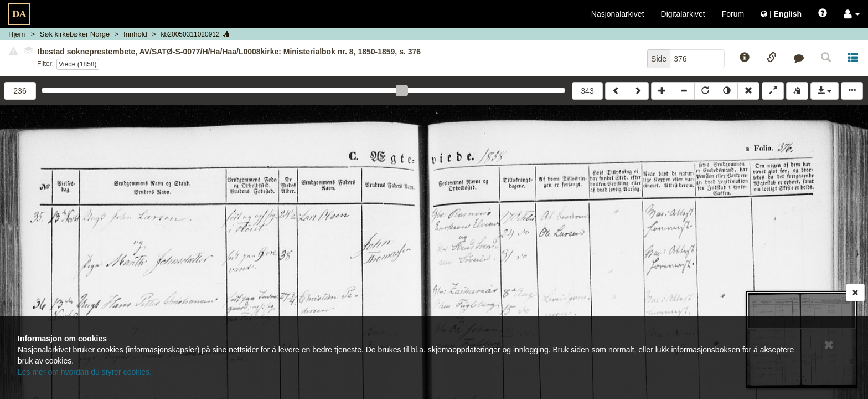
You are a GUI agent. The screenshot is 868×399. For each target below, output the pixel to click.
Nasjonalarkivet (618, 14)
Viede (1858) (78, 64)
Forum (733, 14)
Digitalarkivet (683, 14)
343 (587, 91)
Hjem (17, 34)
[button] (852, 14)
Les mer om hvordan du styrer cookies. (85, 372)
